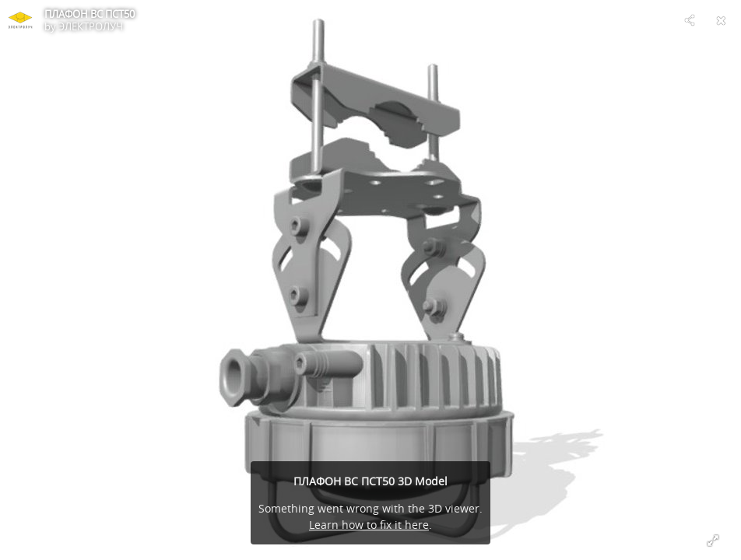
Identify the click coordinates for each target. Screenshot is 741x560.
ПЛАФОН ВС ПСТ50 (90, 14)
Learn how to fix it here (369, 525)
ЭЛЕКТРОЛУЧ (91, 26)
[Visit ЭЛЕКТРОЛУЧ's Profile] (20, 20)
